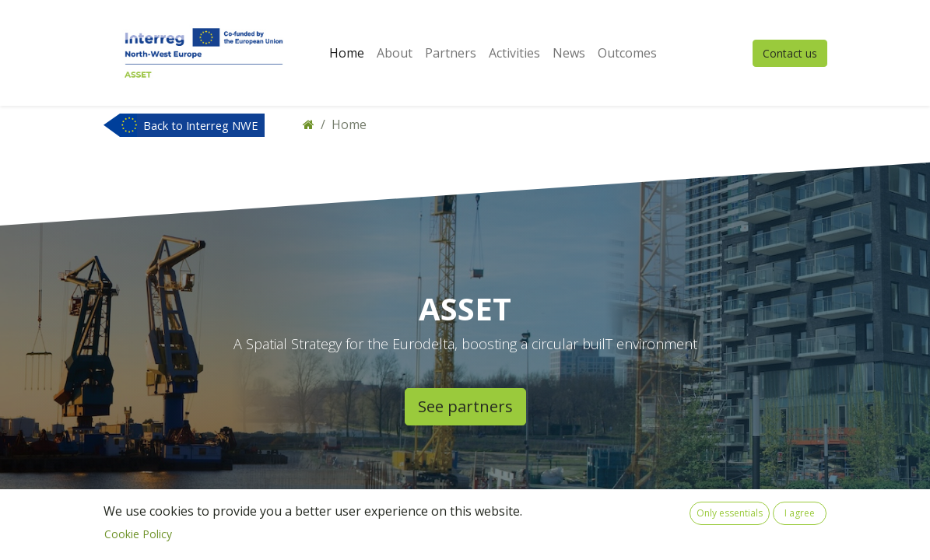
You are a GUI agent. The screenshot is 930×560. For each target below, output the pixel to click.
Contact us (790, 53)
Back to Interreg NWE (201, 125)
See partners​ (465, 406)
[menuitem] (347, 53)
